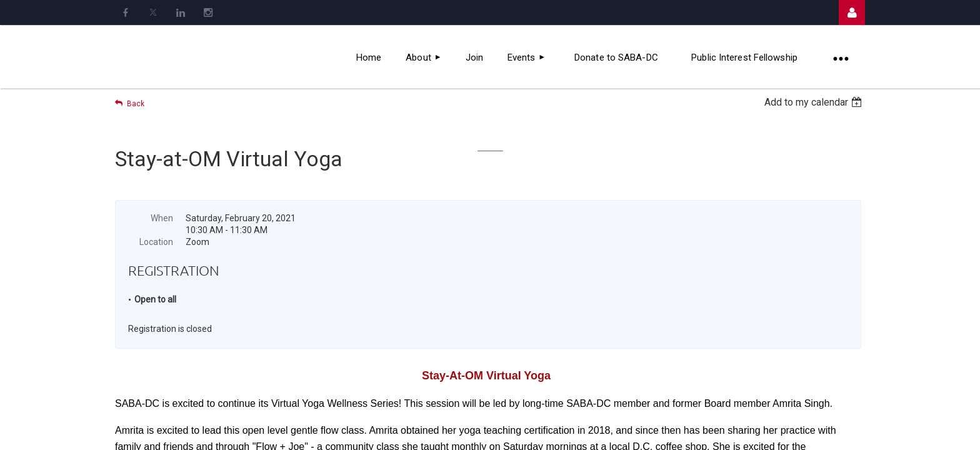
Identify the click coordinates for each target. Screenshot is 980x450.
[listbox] (815, 102)
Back (136, 104)
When (162, 218)
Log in (852, 12)
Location (156, 242)
